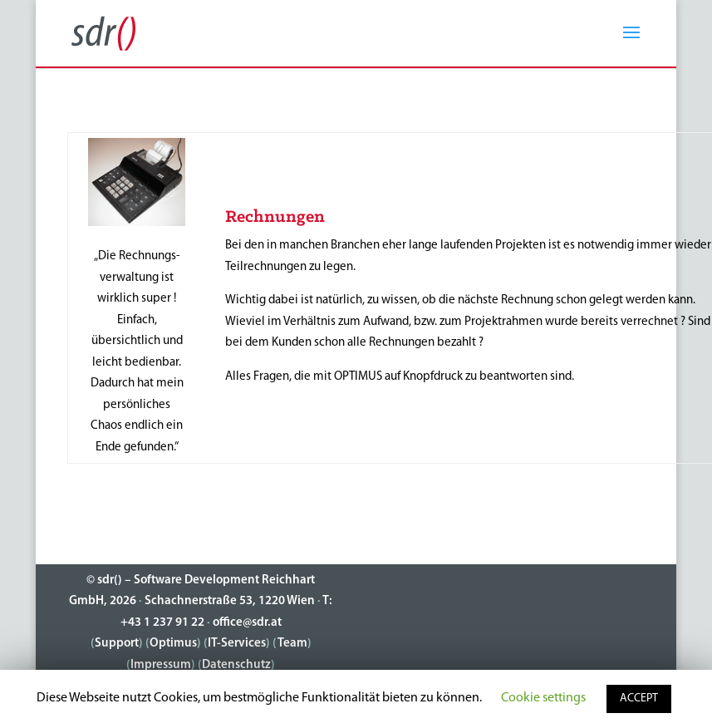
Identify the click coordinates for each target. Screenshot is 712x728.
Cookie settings (543, 698)
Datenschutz (236, 665)
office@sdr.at (247, 623)
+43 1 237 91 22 (162, 623)
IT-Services (237, 644)
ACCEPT (639, 698)
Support (117, 644)
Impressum (161, 665)
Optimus (173, 644)
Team (292, 644)
